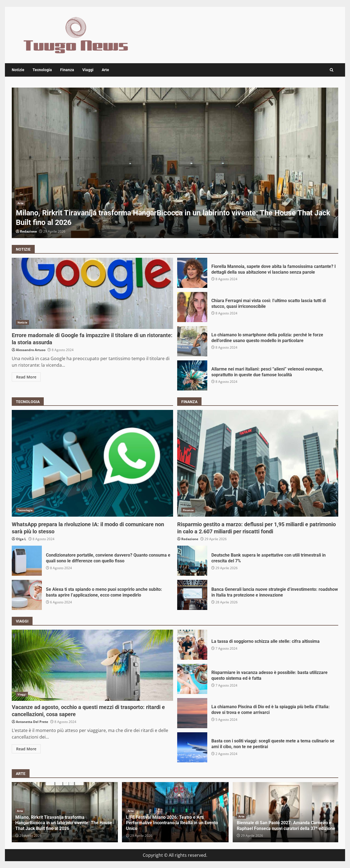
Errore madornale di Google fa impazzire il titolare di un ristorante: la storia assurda (92, 293)
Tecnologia (42, 70)
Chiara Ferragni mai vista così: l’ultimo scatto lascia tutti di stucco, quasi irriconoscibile (192, 307)
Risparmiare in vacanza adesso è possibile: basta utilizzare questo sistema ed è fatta (192, 679)
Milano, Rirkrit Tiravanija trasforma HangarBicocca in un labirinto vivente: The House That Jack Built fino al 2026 (175, 163)
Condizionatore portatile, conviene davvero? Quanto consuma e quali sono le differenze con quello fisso (27, 561)
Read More (26, 377)
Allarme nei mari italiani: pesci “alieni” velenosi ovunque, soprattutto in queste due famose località (192, 375)
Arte (105, 70)
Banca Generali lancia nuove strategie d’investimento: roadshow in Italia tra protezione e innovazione (192, 595)
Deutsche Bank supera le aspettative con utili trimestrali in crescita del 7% (192, 561)
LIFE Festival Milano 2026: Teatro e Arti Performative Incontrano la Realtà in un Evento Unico (172, 823)
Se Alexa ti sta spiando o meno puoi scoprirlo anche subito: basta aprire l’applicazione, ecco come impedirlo (27, 595)
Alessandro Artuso (31, 350)
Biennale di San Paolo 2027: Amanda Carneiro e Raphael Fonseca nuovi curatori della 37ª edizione (286, 826)
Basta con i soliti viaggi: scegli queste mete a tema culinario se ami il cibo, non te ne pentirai (192, 747)
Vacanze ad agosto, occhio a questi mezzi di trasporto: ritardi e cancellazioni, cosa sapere (92, 665)
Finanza (67, 70)
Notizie (18, 70)
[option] (175, 163)
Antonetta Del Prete (32, 722)
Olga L (21, 539)
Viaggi (88, 70)
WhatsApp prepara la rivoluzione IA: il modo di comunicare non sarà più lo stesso (92, 463)
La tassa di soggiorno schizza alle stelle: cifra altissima (192, 645)
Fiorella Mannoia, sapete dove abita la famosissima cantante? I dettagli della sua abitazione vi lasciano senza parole (192, 273)
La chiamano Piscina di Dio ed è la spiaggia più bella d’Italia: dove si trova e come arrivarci (192, 713)
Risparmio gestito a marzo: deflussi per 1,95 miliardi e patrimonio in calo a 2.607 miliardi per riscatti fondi (258, 463)
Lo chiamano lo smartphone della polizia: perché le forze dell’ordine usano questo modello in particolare (192, 341)
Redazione (28, 231)
